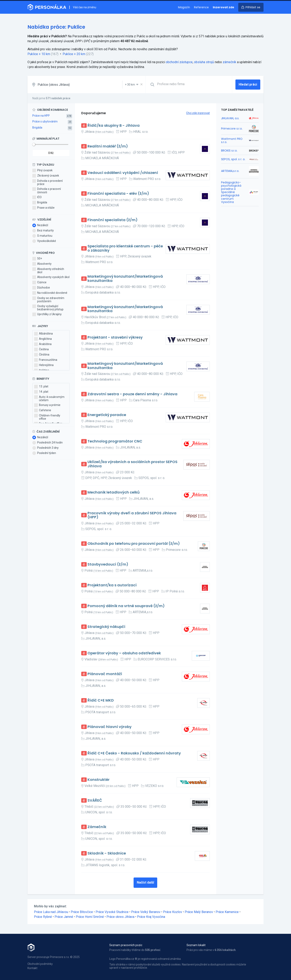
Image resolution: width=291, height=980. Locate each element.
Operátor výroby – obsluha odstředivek (124, 653)
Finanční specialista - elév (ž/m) (118, 194)
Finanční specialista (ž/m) (113, 220)
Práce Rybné (43, 917)
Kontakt (32, 968)
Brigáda (37, 128)
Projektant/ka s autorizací (112, 585)
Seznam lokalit (196, 945)
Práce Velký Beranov (146, 912)
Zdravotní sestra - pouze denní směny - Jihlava (132, 394)
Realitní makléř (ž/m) (108, 146)
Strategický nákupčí (106, 627)
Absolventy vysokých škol (51, 277)
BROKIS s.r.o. (229, 151)
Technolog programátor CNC (115, 441)
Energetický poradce (107, 415)
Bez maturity (43, 231)
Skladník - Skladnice (107, 853)
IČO (37, 197)
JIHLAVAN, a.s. (230, 118)
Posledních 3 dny (45, 448)
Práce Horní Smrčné (90, 917)
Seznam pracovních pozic (126, 945)
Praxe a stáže (43, 208)
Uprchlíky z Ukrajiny (47, 314)
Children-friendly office (47, 417)
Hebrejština (44, 365)
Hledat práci (248, 84)
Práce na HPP (41, 116)
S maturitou (42, 236)
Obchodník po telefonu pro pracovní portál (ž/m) (134, 544)
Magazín (184, 7)
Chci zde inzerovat (198, 113)
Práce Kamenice (227, 912)
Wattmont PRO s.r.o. (232, 140)
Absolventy (42, 264)
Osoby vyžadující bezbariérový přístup (48, 308)
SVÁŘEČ (95, 801)
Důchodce (41, 288)
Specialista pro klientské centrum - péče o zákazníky (125, 248)
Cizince (39, 282)
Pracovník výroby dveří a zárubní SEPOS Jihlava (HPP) (132, 515)
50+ (37, 259)
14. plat (41, 392)
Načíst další (145, 882)
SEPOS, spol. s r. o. (233, 159)
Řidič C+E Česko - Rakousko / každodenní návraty (134, 753)
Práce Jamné (64, 917)
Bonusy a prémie (47, 405)
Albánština (43, 334)
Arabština (43, 344)
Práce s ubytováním (45, 121)
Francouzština (46, 360)
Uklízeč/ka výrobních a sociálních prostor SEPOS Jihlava (132, 464)
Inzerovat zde (224, 7)
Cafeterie (43, 410)
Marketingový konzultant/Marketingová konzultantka (125, 279)
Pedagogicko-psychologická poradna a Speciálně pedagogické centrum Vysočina (231, 192)
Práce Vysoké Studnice (112, 912)
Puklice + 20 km (74, 54)
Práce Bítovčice (82, 912)
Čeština (41, 349)
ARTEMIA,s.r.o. (230, 171)
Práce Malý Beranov (199, 912)
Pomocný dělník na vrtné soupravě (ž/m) (126, 606)
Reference (201, 7)
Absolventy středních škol (48, 271)
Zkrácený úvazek (46, 176)
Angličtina (43, 339)
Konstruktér (99, 780)
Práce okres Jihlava (120, 917)
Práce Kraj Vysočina (151, 917)
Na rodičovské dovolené (50, 293)
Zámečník (97, 827)
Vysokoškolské (44, 241)
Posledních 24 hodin (47, 443)
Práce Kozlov (173, 912)
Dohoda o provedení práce (47, 182)
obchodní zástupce (179, 62)
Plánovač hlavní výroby (110, 727)
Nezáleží (40, 225)
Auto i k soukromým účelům (49, 398)
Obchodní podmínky (40, 964)
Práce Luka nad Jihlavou (51, 912)
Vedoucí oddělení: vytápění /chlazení (123, 173)
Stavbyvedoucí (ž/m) (108, 564)
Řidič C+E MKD (101, 700)
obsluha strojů (204, 62)
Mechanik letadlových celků (114, 492)
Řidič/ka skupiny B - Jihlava (114, 126)
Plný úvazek (42, 170)
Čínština (42, 355)
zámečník (229, 62)
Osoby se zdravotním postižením (48, 300)
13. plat (41, 387)
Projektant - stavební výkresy (115, 337)
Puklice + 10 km (39, 54)
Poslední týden (44, 453)
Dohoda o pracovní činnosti (47, 190)
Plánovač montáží (105, 674)
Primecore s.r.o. (232, 129)
